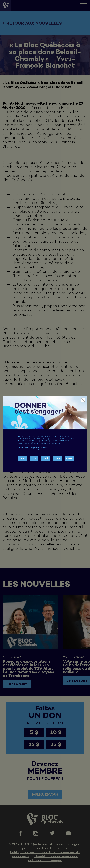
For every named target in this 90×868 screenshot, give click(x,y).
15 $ (46, 458)
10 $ (34, 458)
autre (69, 458)
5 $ (22, 458)
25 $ (58, 458)
